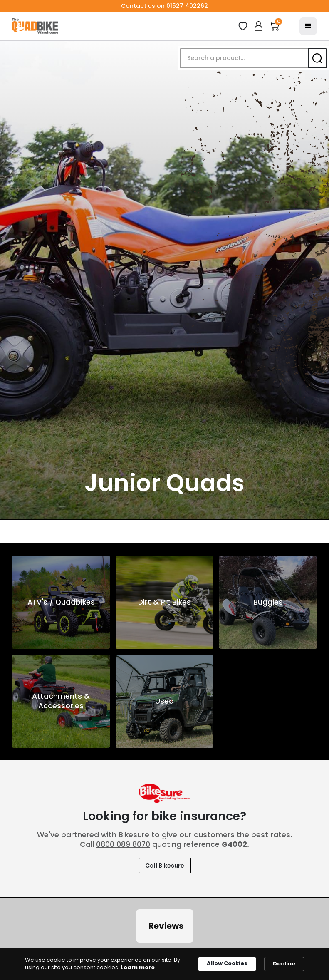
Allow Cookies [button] (227, 963)
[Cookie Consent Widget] (164, 964)
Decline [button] (284, 964)
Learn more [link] (138, 968)
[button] (274, 26)
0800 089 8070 (123, 844)
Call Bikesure (165, 866)
